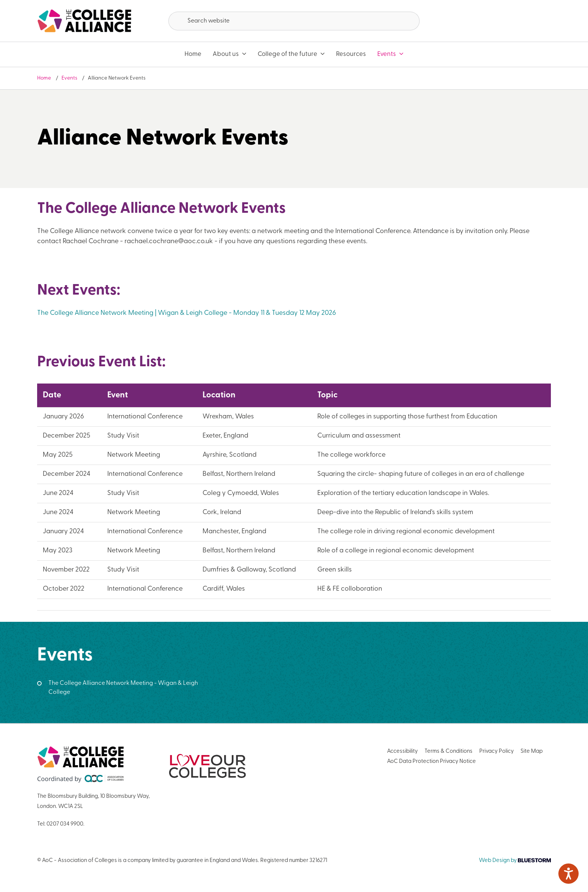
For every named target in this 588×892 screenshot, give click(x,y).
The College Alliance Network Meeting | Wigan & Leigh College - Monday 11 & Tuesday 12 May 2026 (187, 313)
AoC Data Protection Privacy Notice (431, 762)
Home (193, 54)
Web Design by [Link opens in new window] (515, 861)
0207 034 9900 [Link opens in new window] (65, 824)
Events (390, 54)
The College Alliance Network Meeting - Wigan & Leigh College (123, 688)
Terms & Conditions (448, 751)
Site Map (532, 751)
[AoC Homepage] (84, 21)
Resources (351, 54)
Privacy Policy (496, 751)
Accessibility (402, 751)
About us (229, 54)
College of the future (291, 54)
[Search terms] (294, 21)
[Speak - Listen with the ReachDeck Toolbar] (568, 874)
